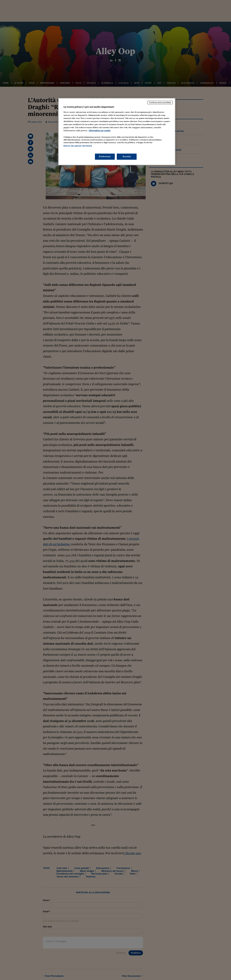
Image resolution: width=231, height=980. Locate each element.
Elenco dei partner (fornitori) (78, 146)
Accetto (127, 156)
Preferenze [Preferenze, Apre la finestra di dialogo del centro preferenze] (105, 156)
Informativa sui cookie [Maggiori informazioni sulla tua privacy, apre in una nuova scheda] (100, 130)
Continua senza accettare (160, 102)
